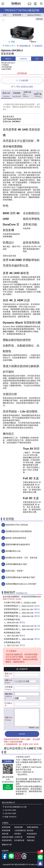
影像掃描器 (31, 837)
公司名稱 (9, 687)
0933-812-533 (28, 626)
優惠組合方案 (7, 845)
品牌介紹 (27, 94)
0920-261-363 (27, 610)
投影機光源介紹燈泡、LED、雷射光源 (21, 558)
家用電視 (18, 834)
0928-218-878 (27, 606)
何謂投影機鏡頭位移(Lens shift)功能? (21, 584)
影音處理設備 (19, 840)
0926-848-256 (28, 613)
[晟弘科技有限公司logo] (16, 5)
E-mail (7, 703)
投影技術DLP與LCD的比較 (17, 525)
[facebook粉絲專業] (5, 858)
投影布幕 (5, 834)
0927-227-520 (13, 646)
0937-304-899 (13, 636)
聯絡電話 (9, 694)
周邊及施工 (31, 840)
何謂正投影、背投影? (14, 571)
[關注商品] (40, 852)
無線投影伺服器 (8, 837)
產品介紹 (6, 95)
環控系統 (30, 830)
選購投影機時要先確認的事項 (18, 544)
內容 (7, 717)
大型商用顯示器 (20, 830)
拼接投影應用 (7, 840)
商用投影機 (6, 830)
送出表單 (22, 734)
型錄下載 (38, 94)
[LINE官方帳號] (11, 858)
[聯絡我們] (29, 6)
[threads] (24, 858)
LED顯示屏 (18, 837)
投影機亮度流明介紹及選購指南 (19, 531)
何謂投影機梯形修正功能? (16, 564)
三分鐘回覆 (22, 80)
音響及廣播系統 (33, 827)
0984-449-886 (28, 629)
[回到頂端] (40, 863)
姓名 (7, 673)
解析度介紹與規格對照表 (16, 538)
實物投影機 (18, 827)
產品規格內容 (22, 104)
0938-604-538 (28, 616)
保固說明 (37, 46)
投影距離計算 (24, 46)
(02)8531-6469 (27, 87)
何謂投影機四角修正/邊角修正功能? (20, 577)
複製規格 (39, 19)
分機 (16, 698)
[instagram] (18, 858)
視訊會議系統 (32, 834)
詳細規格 (17, 95)
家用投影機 (6, 827)
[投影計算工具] (35, 6)
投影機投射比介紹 (13, 551)
